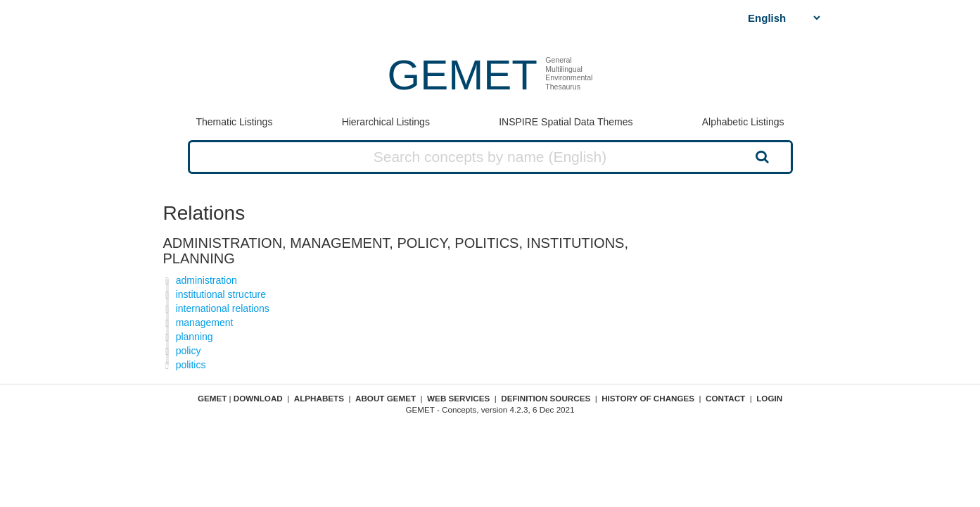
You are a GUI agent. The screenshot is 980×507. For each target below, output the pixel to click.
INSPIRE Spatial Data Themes (566, 122)
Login (769, 398)
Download (258, 398)
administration (206, 280)
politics (191, 365)
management (205, 323)
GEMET (463, 75)
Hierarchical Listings (386, 122)
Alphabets (319, 398)
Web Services (458, 398)
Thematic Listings (234, 122)
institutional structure (221, 294)
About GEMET (386, 398)
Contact (725, 398)
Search (761, 156)
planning (195, 337)
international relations (223, 308)
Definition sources (546, 398)
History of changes (648, 398)
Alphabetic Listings (743, 122)
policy (189, 351)
